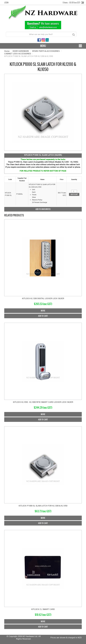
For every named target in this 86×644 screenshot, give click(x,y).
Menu (43, 46)
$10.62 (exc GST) (43, 615)
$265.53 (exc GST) (43, 304)
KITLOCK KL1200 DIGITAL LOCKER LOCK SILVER (43, 298)
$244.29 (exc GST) (43, 408)
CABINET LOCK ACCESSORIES (18, 54)
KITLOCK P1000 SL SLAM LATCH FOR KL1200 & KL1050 (43, 506)
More (43, 311)
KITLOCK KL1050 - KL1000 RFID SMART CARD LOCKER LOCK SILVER (43, 402)
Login (6, 3)
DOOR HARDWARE (21, 51)
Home (7, 51)
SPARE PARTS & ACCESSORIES (46, 51)
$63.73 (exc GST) (43, 511)
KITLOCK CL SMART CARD (43, 609)
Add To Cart (43, 316)
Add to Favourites (43, 209)
